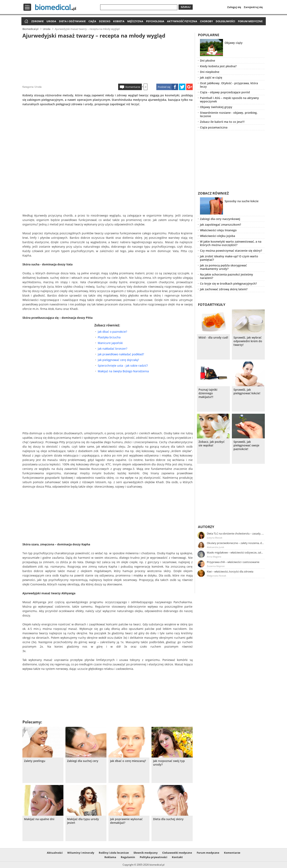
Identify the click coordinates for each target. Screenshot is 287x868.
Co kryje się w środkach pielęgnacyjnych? (228, 284)
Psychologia (155, 21)
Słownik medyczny (146, 853)
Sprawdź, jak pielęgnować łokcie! (247, 391)
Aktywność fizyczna (182, 21)
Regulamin (128, 857)
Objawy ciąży (234, 43)
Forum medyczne (250, 21)
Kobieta (119, 21)
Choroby (206, 21)
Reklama (110, 857)
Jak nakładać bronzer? (112, 349)
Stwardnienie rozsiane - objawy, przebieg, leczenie (229, 114)
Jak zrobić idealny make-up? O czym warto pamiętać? (229, 258)
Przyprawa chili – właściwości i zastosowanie (233, 562)
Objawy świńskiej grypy (216, 107)
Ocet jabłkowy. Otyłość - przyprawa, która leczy (229, 85)
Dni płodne (208, 60)
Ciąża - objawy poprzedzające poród (225, 92)
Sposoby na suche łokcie (242, 201)
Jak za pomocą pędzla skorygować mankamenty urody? (223, 267)
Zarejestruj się (253, 7)
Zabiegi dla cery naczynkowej (220, 219)
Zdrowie (37, 21)
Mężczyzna (135, 21)
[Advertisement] (107, 60)
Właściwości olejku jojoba (218, 236)
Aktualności (55, 853)
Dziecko (105, 21)
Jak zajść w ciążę (211, 77)
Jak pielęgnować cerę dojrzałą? (118, 360)
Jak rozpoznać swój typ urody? (169, 763)
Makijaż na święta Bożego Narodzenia (123, 371)
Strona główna (26, 22)
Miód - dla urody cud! (213, 338)
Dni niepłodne (210, 72)
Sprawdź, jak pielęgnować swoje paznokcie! (246, 445)
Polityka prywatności (153, 857)
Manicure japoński (110, 343)
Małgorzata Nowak (217, 576)
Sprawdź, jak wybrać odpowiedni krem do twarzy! (248, 341)
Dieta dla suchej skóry (168, 819)
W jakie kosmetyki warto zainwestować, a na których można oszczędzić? (231, 243)
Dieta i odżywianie (72, 21)
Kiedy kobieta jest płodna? (218, 66)
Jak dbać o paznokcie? (112, 332)
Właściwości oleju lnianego (218, 230)
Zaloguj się (234, 7)
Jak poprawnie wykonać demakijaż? (126, 821)
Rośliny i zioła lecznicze (114, 853)
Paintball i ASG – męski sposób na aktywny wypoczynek (229, 100)
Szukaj (186, 7)
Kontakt (177, 857)
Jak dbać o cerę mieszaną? (128, 761)
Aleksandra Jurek (216, 547)
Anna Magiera (214, 557)
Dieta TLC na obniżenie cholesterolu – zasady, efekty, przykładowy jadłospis (235, 533)
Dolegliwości (225, 21)
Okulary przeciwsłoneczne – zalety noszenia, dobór (235, 543)
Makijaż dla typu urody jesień (83, 821)
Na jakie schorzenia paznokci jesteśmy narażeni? (227, 276)
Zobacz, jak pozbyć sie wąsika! (212, 444)
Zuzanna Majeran (216, 566)
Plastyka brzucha (109, 337)
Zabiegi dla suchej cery (83, 761)
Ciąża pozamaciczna (214, 127)
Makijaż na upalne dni (39, 819)
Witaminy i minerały (81, 853)
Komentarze (133, 87)
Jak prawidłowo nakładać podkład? (121, 354)
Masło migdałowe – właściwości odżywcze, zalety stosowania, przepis (235, 552)
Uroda (51, 21)
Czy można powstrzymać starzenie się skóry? (231, 251)
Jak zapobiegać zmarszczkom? (220, 225)
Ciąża (92, 21)
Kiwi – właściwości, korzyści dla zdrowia (230, 571)
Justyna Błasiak (215, 538)
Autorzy (206, 527)
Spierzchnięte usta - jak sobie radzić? (123, 366)
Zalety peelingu (35, 761)
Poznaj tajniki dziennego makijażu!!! (208, 393)
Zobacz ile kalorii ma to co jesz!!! (222, 122)
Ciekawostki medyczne (177, 853)
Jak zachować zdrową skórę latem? (224, 289)
